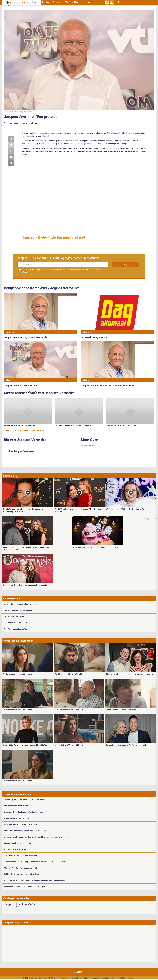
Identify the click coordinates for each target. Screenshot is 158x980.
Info (58, 978)
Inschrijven (125, 265)
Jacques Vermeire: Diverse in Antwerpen (20, 425)
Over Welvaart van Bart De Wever (16, 629)
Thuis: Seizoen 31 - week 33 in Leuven (18, 674)
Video (68, 2)
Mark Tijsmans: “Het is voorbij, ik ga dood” (21, 825)
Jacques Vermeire (89, 445)
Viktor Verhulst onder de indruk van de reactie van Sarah (26, 831)
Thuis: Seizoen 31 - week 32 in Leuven (18, 710)
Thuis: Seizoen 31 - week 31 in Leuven (121, 710)
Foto (77, 2)
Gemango (129, 978)
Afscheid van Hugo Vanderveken (16, 818)
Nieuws (46, 2)
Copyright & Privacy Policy (72, 978)
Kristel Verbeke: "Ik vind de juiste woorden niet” (22, 856)
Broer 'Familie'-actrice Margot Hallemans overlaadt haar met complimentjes (34, 880)
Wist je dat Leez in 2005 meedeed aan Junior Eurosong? (128, 509)
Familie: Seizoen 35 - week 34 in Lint (69, 745)
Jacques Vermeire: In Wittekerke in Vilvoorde (73, 425)
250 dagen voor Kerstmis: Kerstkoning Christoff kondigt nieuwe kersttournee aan (36, 837)
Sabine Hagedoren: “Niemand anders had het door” (24, 800)
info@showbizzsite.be (93, 978)
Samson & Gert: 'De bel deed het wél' (54, 237)
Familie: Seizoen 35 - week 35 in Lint (69, 710)
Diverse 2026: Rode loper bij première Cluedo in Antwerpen (130, 674)
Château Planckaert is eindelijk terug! (19, 843)
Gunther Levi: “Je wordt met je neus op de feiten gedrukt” (26, 887)
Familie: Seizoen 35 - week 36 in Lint (69, 674)
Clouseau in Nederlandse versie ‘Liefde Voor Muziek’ (25, 812)
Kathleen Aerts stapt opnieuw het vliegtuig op (21, 874)
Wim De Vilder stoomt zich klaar (16, 849)
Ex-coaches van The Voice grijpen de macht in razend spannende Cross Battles (35, 862)
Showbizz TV (10, 476)
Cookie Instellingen (111, 978)
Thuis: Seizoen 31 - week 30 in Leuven (18, 781)
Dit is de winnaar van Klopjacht (16, 806)
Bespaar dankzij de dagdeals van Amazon (20, 604)
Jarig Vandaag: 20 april (16, 922)
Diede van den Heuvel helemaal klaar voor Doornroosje (25, 585)
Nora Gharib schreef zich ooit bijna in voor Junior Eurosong (97, 547)
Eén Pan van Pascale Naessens (16, 623)
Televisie (57, 2)
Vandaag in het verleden (16, 898)
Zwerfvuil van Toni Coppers (14, 617)
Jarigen (87, 2)
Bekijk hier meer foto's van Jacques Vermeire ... (26, 430)
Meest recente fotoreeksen (18, 641)
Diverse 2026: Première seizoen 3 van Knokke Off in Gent (25, 745)
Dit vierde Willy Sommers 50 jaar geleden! (20, 868)
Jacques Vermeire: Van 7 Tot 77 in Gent (122, 425)
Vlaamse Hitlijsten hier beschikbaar (18, 610)
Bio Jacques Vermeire (21, 451)
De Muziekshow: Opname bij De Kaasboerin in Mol (126, 745)
